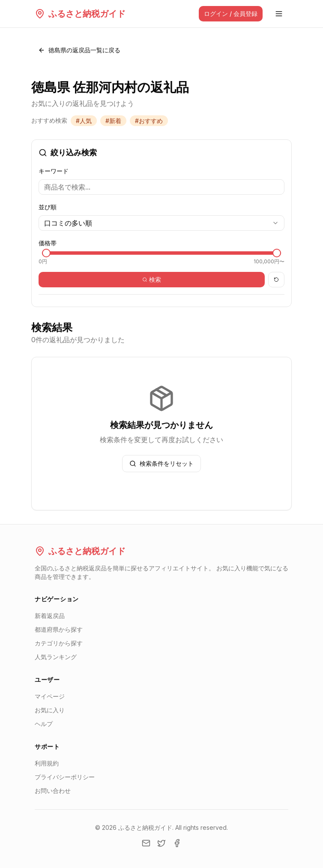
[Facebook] (177, 843)
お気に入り (50, 710)
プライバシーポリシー (65, 777)
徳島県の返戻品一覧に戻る (79, 50)
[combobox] (161, 223)
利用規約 (47, 763)
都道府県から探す (59, 629)
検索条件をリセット (161, 463)
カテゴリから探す (59, 643)
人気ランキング (56, 657)
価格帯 (48, 243)
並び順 (48, 207)
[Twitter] (161, 843)
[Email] (146, 843)
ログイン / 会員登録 (231, 14)
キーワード (54, 171)
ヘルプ (44, 724)
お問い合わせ (53, 791)
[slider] (46, 253)
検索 (152, 279)
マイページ (50, 696)
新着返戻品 (50, 616)
